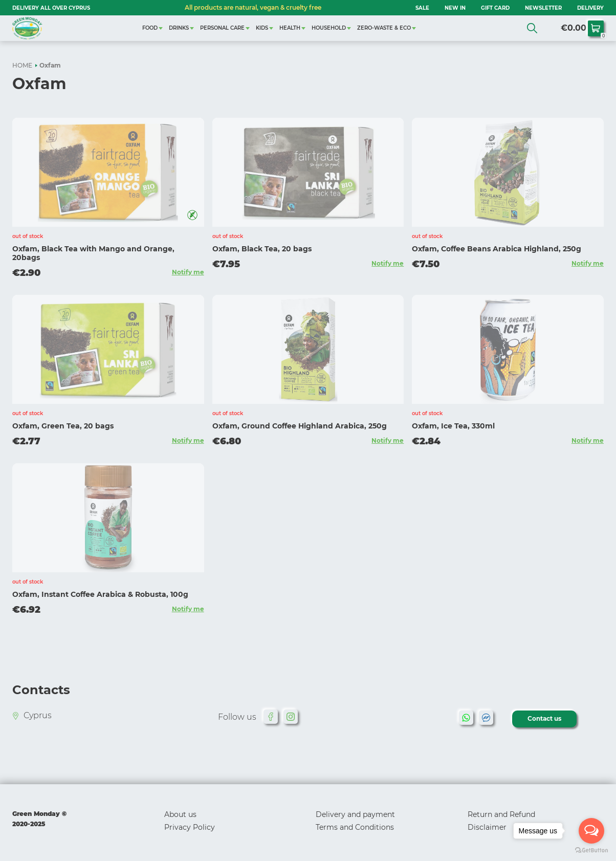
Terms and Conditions (355, 827)
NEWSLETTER (543, 8)
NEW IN (455, 8)
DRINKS (179, 28)
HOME (22, 65)
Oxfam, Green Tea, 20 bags (63, 426)
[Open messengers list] (591, 831)
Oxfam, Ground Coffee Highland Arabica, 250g (300, 426)
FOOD (150, 28)
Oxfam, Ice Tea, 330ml (453, 426)
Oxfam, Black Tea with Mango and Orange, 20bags (93, 253)
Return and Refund (501, 814)
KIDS (262, 28)
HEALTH (290, 28)
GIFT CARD (495, 8)
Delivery (590, 8)
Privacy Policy (190, 827)
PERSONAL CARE (222, 28)
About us (180, 814)
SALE (422, 8)
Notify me (188, 272)
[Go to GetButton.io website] (591, 851)
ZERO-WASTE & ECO (384, 28)
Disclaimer (487, 827)
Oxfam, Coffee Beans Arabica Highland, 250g (497, 249)
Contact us (544, 718)
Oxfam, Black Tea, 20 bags (262, 249)
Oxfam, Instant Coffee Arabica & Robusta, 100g (100, 594)
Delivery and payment (355, 814)
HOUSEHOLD (329, 28)
